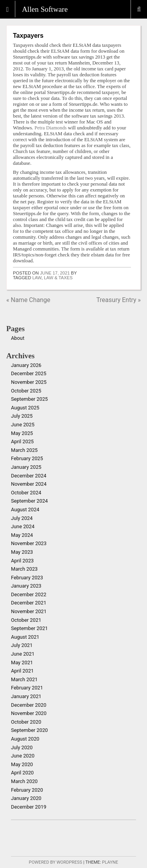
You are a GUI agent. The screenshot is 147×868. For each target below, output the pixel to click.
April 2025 (22, 441)
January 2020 (26, 798)
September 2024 (29, 501)
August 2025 (25, 408)
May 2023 (22, 552)
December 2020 (29, 705)
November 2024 (29, 484)
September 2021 (29, 628)
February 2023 (27, 578)
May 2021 (22, 663)
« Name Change (28, 300)
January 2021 (26, 696)
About (18, 338)
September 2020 (29, 730)
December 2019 (29, 807)
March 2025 (24, 450)
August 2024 (25, 510)
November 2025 (29, 382)
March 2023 (24, 569)
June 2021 (23, 654)
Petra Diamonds (51, 128)
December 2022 (29, 594)
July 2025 (22, 416)
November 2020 (29, 713)
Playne (110, 862)
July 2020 (22, 747)
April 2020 (22, 773)
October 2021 (26, 620)
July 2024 (22, 518)
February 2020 (27, 790)
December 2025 (29, 373)
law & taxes (58, 278)
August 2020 (25, 739)
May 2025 (22, 433)
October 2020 (26, 722)
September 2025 (29, 399)
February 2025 (27, 458)
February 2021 (27, 688)
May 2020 (22, 764)
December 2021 (29, 603)
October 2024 (26, 493)
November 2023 (29, 543)
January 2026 (26, 365)
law (37, 278)
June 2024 (23, 526)
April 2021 (22, 671)
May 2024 (22, 535)
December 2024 (29, 476)
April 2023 (22, 561)
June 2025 (23, 425)
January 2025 (26, 467)
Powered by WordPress (56, 862)
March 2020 (24, 781)
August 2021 (25, 637)
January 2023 (26, 586)
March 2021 (24, 679)
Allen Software (45, 9)
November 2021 (29, 611)
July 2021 (22, 645)
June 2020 (23, 756)
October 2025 (26, 391)
